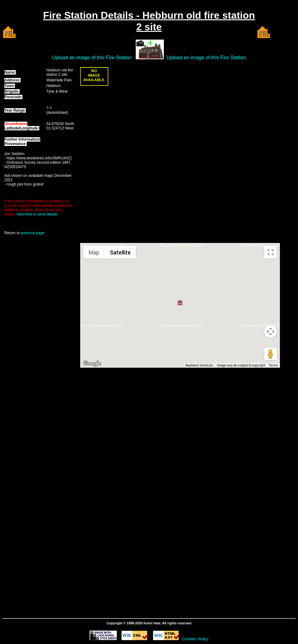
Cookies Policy (195, 639)
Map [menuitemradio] (94, 252)
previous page (33, 233)
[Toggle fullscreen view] (271, 252)
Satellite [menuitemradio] (120, 252)
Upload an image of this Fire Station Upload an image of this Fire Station (149, 58)
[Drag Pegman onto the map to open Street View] (271, 354)
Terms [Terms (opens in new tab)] (274, 365)
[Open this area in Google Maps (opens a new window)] (92, 364)
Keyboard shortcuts (199, 365)
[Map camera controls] (271, 332)
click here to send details (37, 214)
